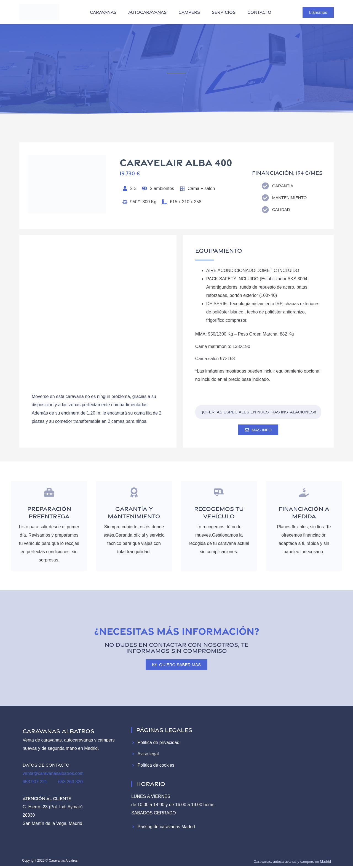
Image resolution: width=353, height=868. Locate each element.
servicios (224, 12)
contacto (259, 12)
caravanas (103, 12)
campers (189, 12)
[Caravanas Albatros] (282, 777)
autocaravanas (147, 12)
